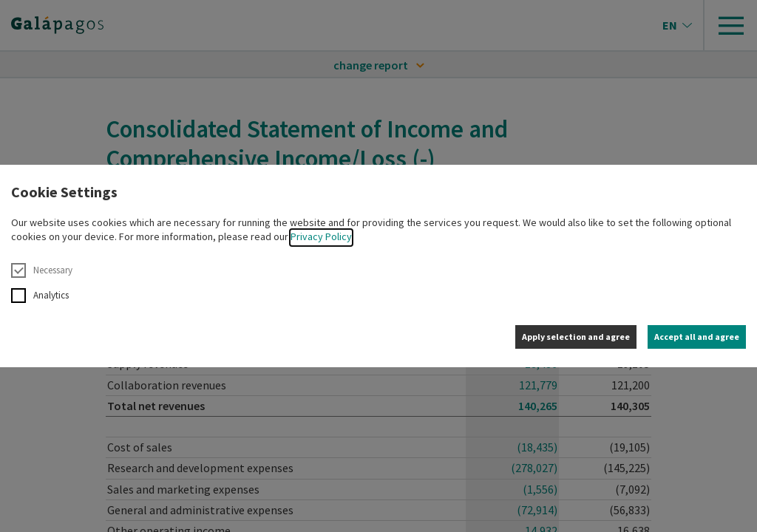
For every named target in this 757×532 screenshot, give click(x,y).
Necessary (42, 270)
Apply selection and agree (576, 337)
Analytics (40, 296)
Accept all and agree (697, 337)
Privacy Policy (321, 236)
